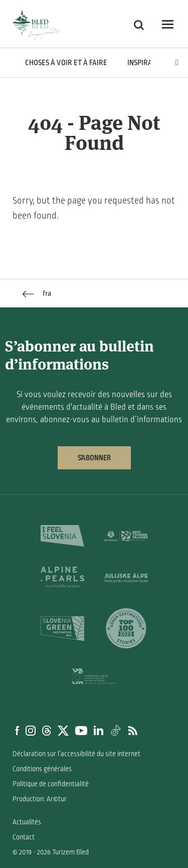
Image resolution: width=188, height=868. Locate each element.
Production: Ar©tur (40, 799)
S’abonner (94, 458)
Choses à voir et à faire (66, 63)
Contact (24, 837)
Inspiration (147, 63)
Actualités (27, 822)
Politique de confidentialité (51, 784)
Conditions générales (42, 769)
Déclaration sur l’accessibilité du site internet (76, 754)
